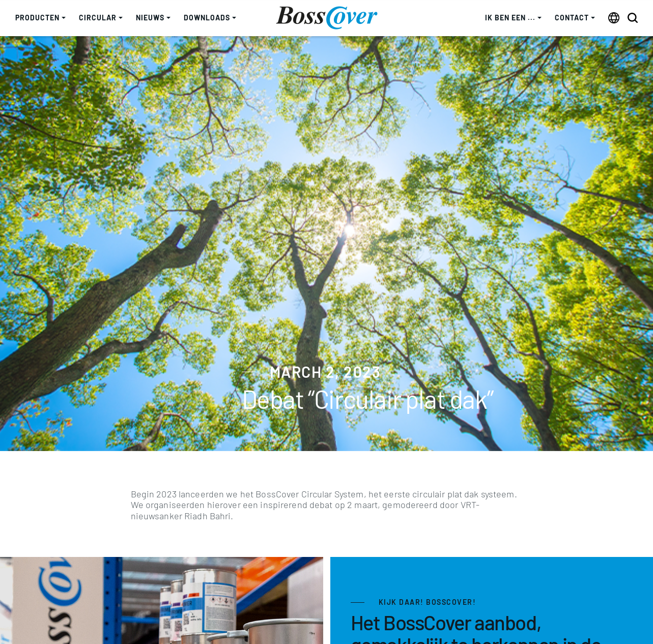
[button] (40, 18)
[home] (327, 18)
